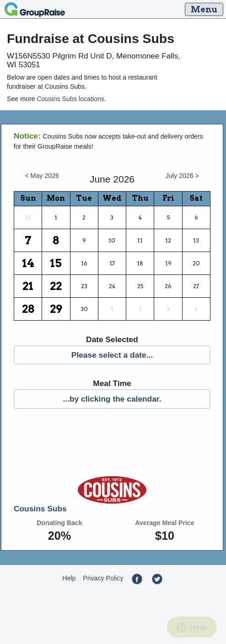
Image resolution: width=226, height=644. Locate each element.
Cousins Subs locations (70, 99)
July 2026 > (182, 176)
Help (69, 578)
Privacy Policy (103, 578)
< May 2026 (42, 176)
